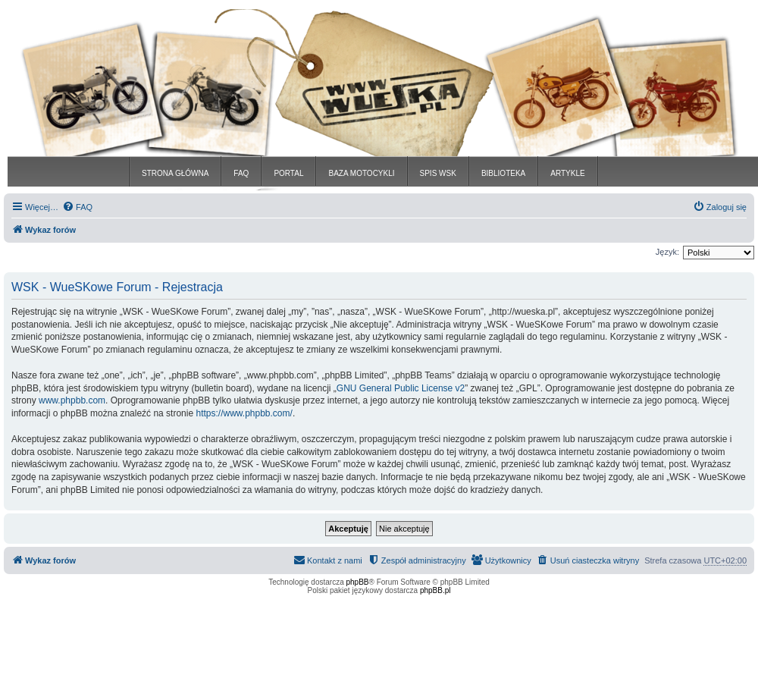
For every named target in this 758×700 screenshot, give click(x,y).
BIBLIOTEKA (503, 173)
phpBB (358, 582)
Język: (667, 252)
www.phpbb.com (72, 400)
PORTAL (288, 173)
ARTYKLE (567, 173)
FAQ (241, 173)
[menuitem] (77, 207)
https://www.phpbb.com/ (244, 413)
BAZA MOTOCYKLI (361, 173)
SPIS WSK (438, 173)
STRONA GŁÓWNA (175, 173)
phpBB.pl (435, 590)
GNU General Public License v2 (401, 388)
